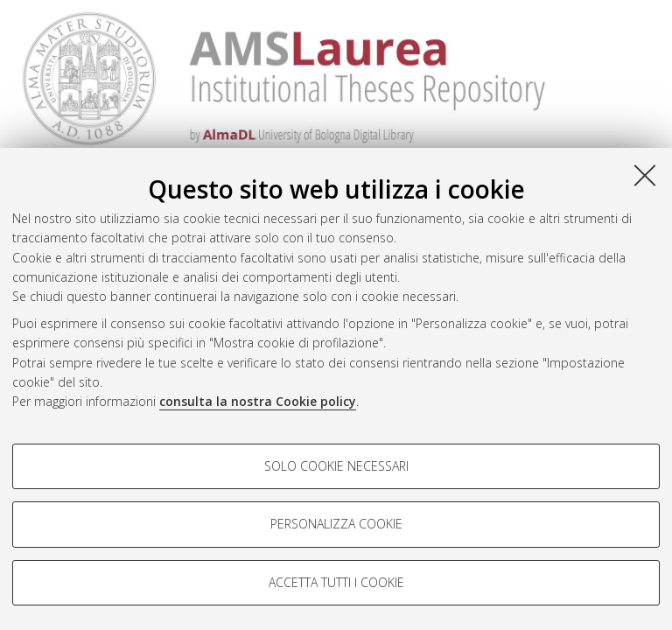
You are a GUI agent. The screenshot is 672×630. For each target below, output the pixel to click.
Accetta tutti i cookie (336, 582)
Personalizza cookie (336, 524)
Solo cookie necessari (336, 466)
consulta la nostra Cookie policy (258, 401)
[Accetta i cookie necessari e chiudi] (645, 175)
